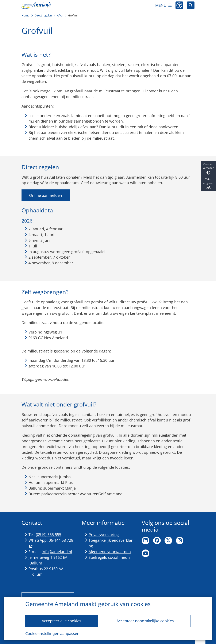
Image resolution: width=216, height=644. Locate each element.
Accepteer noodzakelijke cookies (145, 621)
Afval (60, 15)
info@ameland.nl (57, 552)
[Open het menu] (163, 5)
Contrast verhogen (208, 168)
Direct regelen (43, 15)
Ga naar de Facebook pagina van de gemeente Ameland (157, 541)
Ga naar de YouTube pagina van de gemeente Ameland (146, 553)
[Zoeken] (191, 5)
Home (25, 15)
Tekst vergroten (208, 184)
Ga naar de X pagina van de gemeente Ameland (168, 541)
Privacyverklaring (104, 535)
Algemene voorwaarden (110, 552)
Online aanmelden (46, 195)
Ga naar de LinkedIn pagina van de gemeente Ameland (146, 541)
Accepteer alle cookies (62, 621)
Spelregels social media (110, 557)
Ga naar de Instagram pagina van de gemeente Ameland (180, 541)
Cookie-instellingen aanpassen (52, 633)
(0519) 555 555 (49, 535)
